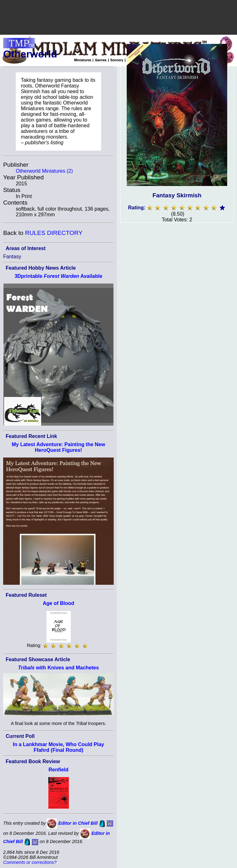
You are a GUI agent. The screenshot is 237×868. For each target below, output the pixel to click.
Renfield (58, 770)
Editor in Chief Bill (78, 823)
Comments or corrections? (30, 862)
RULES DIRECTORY (54, 233)
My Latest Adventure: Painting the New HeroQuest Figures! (58, 447)
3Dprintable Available (58, 276)
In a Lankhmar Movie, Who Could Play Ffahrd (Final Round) (59, 747)
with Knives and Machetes (58, 668)
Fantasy (12, 257)
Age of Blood (58, 603)
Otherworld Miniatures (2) (44, 171)
